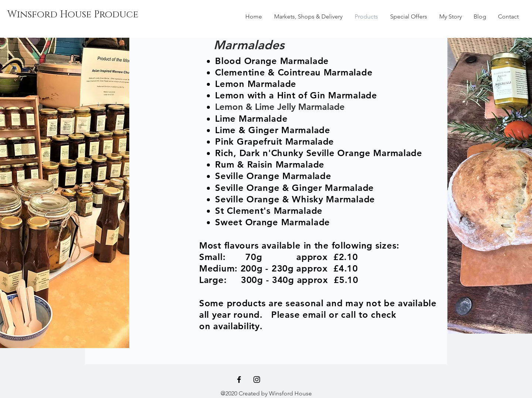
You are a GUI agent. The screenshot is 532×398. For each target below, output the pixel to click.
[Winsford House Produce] (73, 15)
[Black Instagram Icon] (257, 380)
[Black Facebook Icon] (239, 380)
